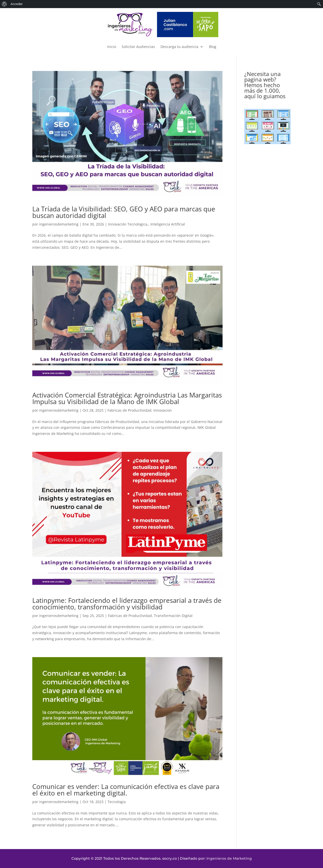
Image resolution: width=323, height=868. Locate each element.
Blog (213, 47)
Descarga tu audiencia (179, 47)
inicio (112, 47)
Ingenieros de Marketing (229, 858)
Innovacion (163, 410)
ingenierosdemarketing (59, 224)
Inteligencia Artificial (168, 224)
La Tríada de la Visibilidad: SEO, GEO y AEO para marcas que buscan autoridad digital (124, 212)
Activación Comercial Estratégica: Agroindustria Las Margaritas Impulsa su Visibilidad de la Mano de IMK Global (127, 398)
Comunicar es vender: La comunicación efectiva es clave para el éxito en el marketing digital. (126, 790)
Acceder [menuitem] (17, 4)
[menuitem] (4, 4)
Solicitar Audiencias (138, 47)
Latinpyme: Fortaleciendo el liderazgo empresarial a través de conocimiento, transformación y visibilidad (127, 604)
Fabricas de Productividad (129, 410)
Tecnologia (117, 802)
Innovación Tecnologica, (128, 224)
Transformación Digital (173, 616)
